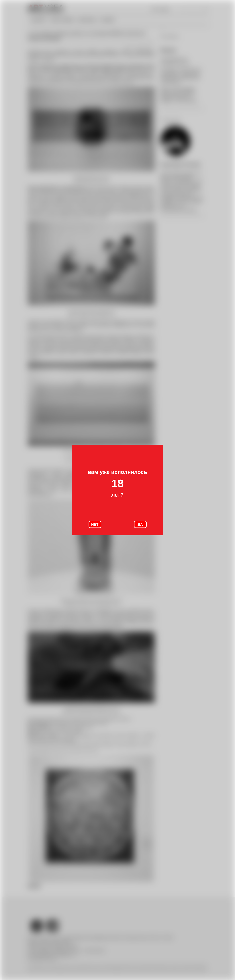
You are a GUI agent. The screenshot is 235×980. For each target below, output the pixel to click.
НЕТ (95, 524)
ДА (140, 524)
